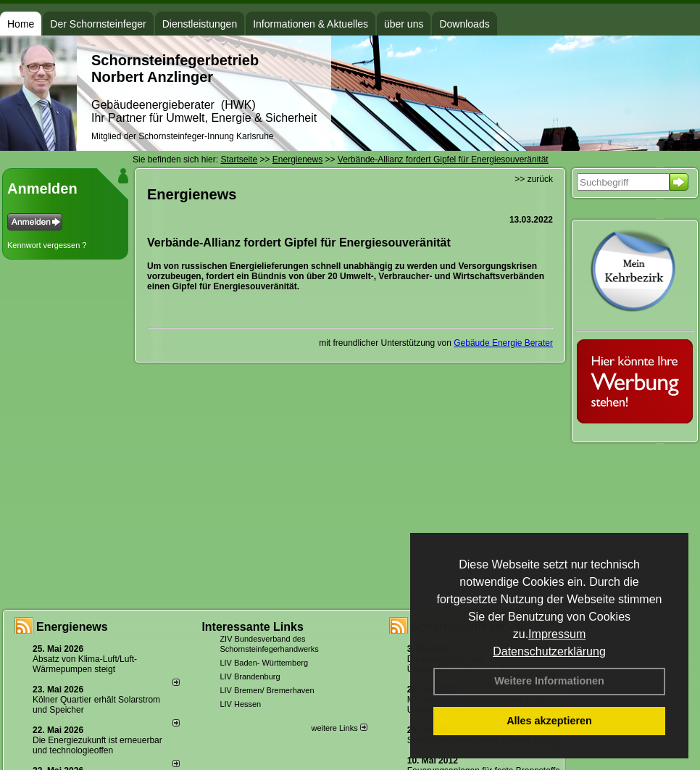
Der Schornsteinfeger (98, 24)
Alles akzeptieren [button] (549, 721)
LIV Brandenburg (250, 676)
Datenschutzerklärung (549, 651)
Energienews (72, 627)
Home (21, 24)
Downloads (464, 24)
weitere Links (339, 728)
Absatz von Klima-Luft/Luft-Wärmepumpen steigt (85, 664)
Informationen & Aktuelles (311, 24)
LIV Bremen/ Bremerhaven (267, 690)
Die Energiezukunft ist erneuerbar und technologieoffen (97, 745)
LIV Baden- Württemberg (264, 663)
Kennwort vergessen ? (47, 245)
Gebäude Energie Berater (503, 343)
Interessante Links (253, 627)
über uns (404, 24)
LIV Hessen (240, 704)
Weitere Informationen (549, 681)
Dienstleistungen (200, 24)
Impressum (557, 634)
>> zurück (534, 179)
